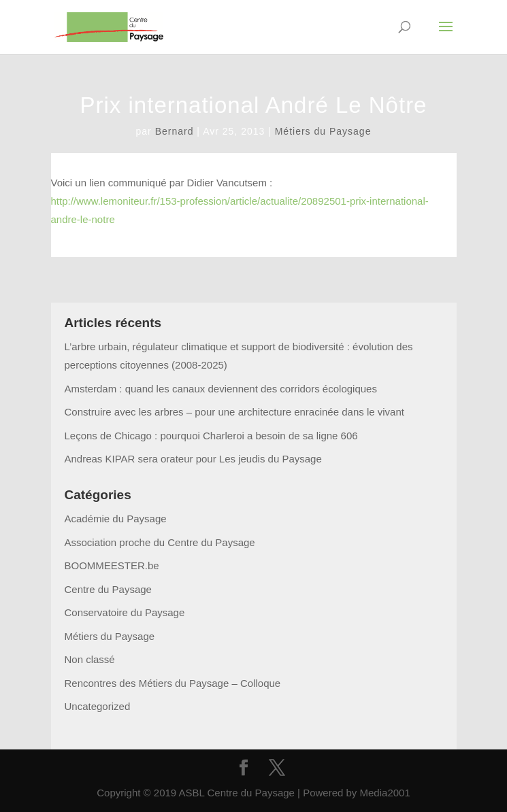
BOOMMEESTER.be (112, 565)
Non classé (90, 659)
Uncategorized (98, 706)
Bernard (175, 131)
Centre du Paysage (108, 589)
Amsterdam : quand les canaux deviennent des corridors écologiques (221, 389)
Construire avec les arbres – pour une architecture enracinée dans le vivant (234, 412)
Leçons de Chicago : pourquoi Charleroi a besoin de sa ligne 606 (211, 436)
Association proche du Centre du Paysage (160, 542)
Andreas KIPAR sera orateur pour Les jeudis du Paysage (193, 459)
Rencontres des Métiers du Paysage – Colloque (173, 683)
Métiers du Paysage (323, 131)
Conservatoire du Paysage (125, 612)
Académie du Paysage (116, 519)
